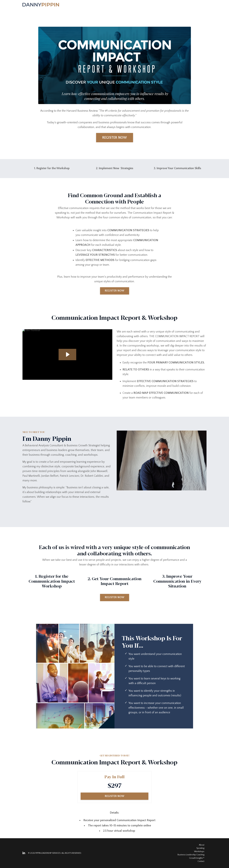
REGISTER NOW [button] (115, 138)
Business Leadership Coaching (191, 855)
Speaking (200, 848)
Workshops (199, 852)
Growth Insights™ (197, 858)
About (202, 845)
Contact (201, 861)
